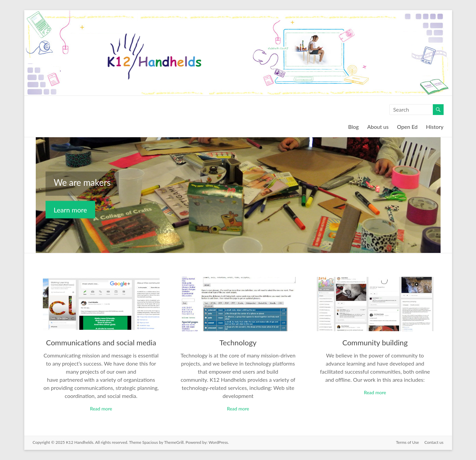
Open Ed (407, 127)
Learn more (70, 210)
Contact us (434, 442)
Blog (353, 127)
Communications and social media (101, 342)
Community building (375, 342)
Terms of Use (408, 442)
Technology (238, 342)
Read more (101, 409)
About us (378, 127)
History (435, 127)
